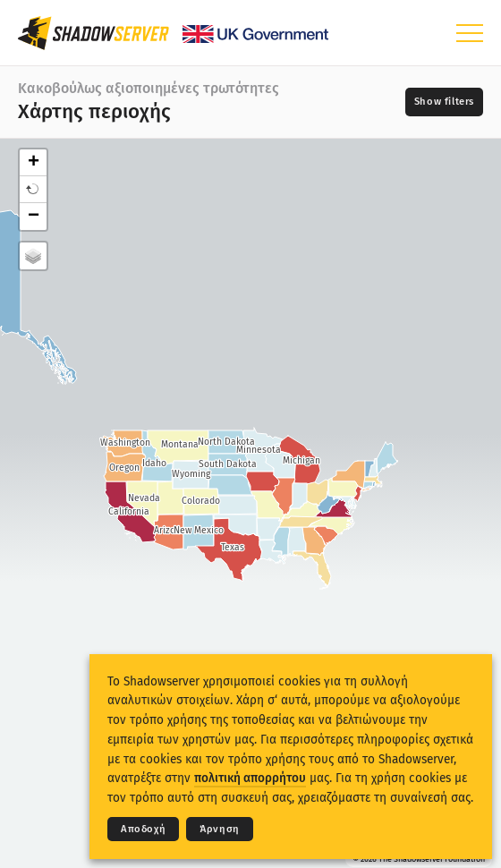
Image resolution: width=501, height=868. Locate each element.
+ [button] (34, 163)
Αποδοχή (143, 829)
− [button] (34, 217)
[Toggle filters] (444, 102)
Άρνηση (220, 829)
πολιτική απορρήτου (250, 778)
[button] (33, 190)
